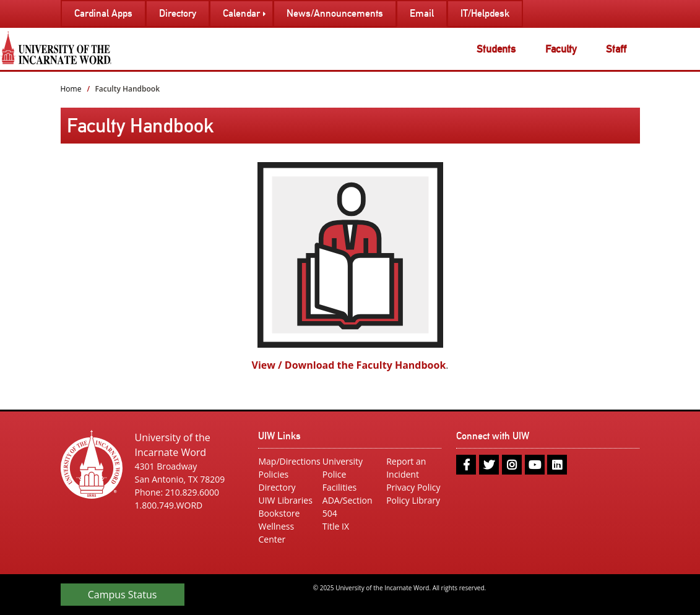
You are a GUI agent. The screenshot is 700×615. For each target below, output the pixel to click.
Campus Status (123, 595)
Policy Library (413, 500)
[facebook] (466, 465)
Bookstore (279, 513)
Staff (616, 49)
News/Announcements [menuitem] (335, 13)
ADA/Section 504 (348, 507)
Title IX (336, 526)
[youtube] (535, 465)
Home (71, 89)
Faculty (561, 49)
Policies (273, 474)
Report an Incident (406, 468)
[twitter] (489, 465)
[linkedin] (557, 465)
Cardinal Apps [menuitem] (103, 13)
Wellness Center (276, 533)
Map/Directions (286, 461)
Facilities (339, 487)
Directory (277, 487)
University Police (343, 468)
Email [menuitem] (422, 13)
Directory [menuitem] (178, 13)
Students (496, 49)
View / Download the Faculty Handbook (349, 365)
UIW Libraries (285, 500)
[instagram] (512, 465)
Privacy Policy (413, 487)
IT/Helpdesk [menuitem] (485, 13)
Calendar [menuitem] (241, 13)
